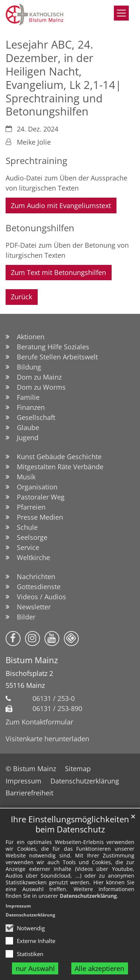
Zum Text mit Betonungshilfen (58, 272)
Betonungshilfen (40, 228)
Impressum (18, 906)
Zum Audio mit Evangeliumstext (61, 205)
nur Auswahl (35, 968)
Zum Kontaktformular (39, 722)
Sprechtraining (36, 161)
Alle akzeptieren (99, 968)
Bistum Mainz (32, 660)
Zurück (21, 297)
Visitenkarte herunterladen (47, 739)
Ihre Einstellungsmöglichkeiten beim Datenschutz (70, 824)
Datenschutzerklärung (88, 896)
